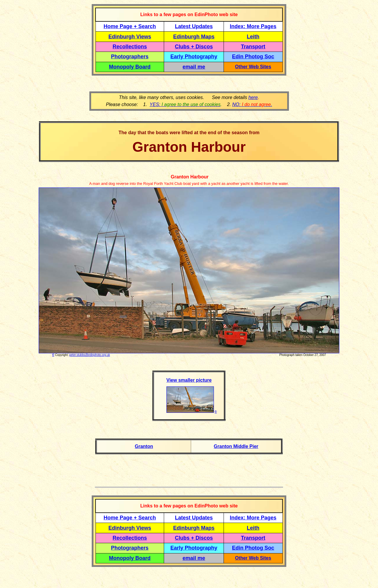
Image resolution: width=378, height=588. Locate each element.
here (253, 97)
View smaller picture (189, 380)
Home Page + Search (130, 26)
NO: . (252, 104)
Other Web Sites (253, 67)
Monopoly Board (130, 67)
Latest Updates (194, 26)
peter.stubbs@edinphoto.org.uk (90, 355)
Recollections (130, 47)
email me (194, 67)
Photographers (130, 57)
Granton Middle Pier (236, 446)
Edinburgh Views (130, 37)
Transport (253, 47)
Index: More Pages (253, 26)
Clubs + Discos (194, 47)
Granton (144, 446)
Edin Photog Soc (253, 57)
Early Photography (194, 57)
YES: (185, 104)
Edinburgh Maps (194, 37)
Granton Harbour (189, 177)
